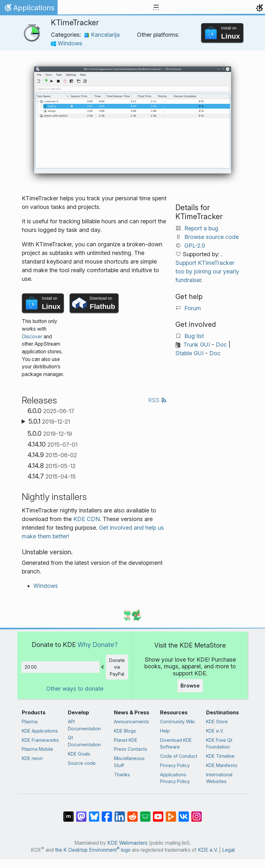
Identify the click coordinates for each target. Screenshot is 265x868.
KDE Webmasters (127, 843)
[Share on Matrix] (68, 813)
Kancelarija (102, 35)
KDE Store (217, 722)
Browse (190, 686)
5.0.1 (49, 421)
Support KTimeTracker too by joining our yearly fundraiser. (207, 271)
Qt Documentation (84, 741)
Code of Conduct (179, 756)
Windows (67, 43)
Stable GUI (189, 353)
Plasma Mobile (37, 749)
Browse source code (212, 237)
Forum (193, 308)
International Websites (219, 778)
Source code (82, 763)
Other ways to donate (75, 689)
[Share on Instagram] (197, 813)
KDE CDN (87, 519)
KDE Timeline (220, 756)
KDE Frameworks (40, 740)
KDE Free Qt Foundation (219, 744)
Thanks (122, 775)
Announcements (132, 722)
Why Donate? (98, 645)
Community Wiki (177, 722)
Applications (29, 9)
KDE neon (32, 758)
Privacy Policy (175, 765)
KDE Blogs (125, 731)
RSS (157, 400)
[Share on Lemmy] (145, 813)
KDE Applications (40, 731)
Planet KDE (126, 740)
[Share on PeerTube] (171, 813)
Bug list (194, 336)
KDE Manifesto (222, 765)
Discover (32, 337)
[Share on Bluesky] (94, 813)
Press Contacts (131, 749)
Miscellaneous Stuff (129, 762)
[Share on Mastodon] (81, 813)
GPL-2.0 (195, 246)
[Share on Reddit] (132, 813)
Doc (221, 345)
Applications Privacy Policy (175, 778)
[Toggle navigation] (156, 8)
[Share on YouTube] (158, 813)
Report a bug (201, 228)
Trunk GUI (197, 345)
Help (165, 731)
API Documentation (84, 725)
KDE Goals (79, 754)
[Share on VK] (184, 813)
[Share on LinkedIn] (120, 813)
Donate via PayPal (117, 667)
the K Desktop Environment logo (93, 850)
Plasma (30, 722)
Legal (228, 850)
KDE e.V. (215, 731)
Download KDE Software (176, 744)
